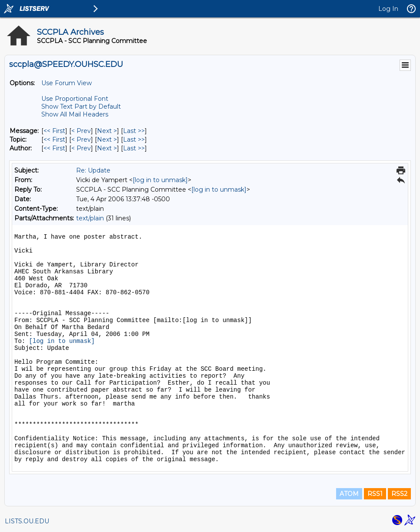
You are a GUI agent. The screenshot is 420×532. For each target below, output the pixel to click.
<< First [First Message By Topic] (54, 140)
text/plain (90, 218)
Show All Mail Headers (75, 114)
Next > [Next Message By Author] (107, 148)
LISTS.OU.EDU (27, 521)
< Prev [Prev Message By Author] (81, 148)
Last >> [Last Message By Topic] (134, 140)
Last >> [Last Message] (134, 131)
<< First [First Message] (54, 131)
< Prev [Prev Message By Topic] (81, 140)
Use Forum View (67, 83)
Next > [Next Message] (107, 131)
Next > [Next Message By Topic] (107, 140)
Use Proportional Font (75, 99)
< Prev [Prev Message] (81, 131)
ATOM (349, 494)
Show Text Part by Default (81, 106)
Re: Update (93, 170)
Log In (388, 9)
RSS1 (375, 494)
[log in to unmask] (160, 180)
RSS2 (399, 494)
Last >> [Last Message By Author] (134, 148)
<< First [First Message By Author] (54, 148)
